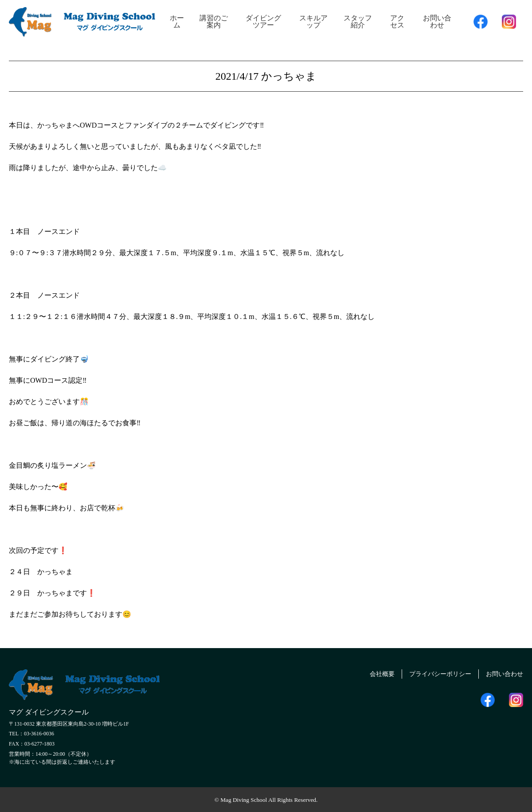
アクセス (397, 21)
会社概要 (366, 673)
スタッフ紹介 (358, 21)
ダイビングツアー (263, 21)
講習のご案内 (214, 21)
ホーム (177, 21)
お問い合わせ (437, 21)
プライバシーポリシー (430, 673)
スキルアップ (313, 21)
